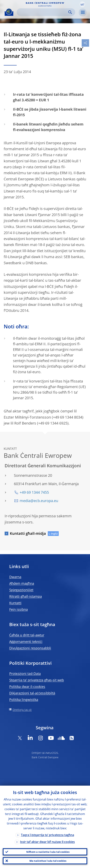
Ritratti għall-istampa (26, 596)
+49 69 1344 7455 (34, 492)
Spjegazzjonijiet (21, 590)
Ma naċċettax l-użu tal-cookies (48, 861)
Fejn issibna (19, 609)
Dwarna (15, 577)
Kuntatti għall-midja (28, 533)
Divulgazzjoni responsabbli (30, 648)
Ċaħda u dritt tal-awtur (27, 635)
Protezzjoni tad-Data (25, 673)
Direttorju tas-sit (22, 710)
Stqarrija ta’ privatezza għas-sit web (37, 680)
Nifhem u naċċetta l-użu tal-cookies (48, 852)
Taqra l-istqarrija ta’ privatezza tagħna (47, 835)
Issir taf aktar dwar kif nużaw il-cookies (47, 842)
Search (70, 12)
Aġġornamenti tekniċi (26, 642)
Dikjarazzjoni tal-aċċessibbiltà (32, 693)
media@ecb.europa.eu (39, 501)
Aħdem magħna (22, 583)
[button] (82, 4)
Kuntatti (15, 603)
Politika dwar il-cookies (27, 687)
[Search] (43, 12)
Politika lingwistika (24, 700)
